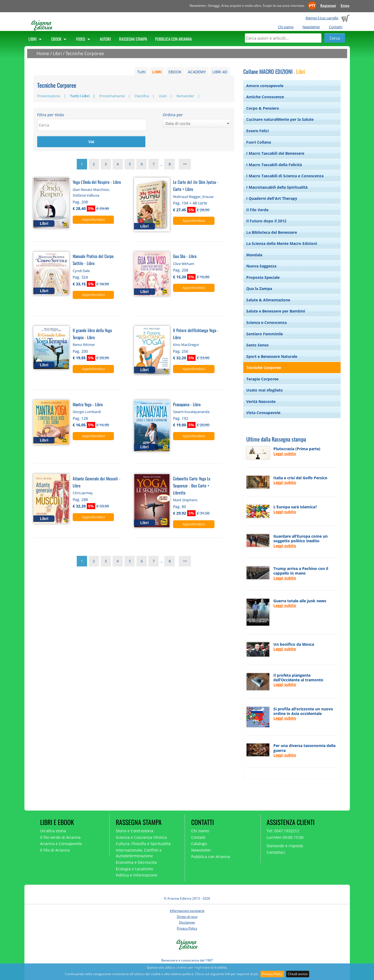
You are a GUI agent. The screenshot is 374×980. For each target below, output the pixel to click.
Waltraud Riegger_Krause (193, 197)
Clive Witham (184, 264)
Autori (105, 39)
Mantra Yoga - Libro (88, 404)
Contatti (336, 27)
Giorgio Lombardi (87, 412)
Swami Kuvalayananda (191, 412)
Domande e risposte (285, 846)
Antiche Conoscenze (265, 97)
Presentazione (49, 96)
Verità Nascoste (261, 401)
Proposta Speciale (263, 277)
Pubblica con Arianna (173, 39)
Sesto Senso (258, 345)
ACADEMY (197, 72)
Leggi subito (285, 454)
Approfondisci (93, 220)
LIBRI (157, 72)
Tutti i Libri (80, 96)
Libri (36, 39)
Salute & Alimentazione (268, 300)
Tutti (141, 72)
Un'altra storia (53, 831)
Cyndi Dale (81, 271)
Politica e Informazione (137, 875)
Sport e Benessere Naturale (272, 356)
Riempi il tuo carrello (322, 18)
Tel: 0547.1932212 (283, 831)
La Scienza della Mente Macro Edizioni (282, 243)
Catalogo (199, 844)
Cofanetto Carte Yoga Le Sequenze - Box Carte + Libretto (192, 486)
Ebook (60, 39)
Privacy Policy (272, 974)
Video (84, 39)
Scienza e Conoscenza (266, 322)
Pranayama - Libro (187, 404)
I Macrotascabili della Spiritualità (277, 187)
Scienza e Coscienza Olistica (141, 837)
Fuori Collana (259, 142)
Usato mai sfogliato (265, 390)
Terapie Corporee (262, 379)
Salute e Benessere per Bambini (276, 311)
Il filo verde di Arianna (60, 837)
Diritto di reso (187, 917)
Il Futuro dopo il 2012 (266, 221)
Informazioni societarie (187, 911)
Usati (163, 96)
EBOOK (175, 72)
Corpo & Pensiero (263, 108)
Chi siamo (286, 27)
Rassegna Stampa (133, 39)
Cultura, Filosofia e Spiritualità (143, 844)
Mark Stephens (185, 500)
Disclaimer (187, 922)
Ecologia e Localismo (134, 869)
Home (43, 53)
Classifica (142, 96)
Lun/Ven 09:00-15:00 (285, 837)
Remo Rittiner (84, 345)
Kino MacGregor (186, 345)
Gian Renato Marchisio (91, 190)
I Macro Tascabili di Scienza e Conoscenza (285, 176)
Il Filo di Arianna (55, 850)
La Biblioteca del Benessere (272, 232)
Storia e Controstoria (135, 831)
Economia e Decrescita (136, 862)
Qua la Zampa (259, 289)
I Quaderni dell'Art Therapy (272, 198)
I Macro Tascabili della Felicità (274, 165)
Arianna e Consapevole (61, 844)
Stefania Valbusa (86, 196)
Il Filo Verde (257, 210)
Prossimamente (112, 96)
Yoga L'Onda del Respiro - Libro (97, 182)
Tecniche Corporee (85, 53)
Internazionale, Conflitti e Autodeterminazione (139, 853)
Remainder (185, 96)
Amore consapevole (265, 86)
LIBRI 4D (220, 72)
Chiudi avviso (298, 974)
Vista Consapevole (263, 413)
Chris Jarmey (83, 493)
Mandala (254, 255)
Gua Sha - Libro (185, 256)
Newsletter (311, 27)
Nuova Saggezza (261, 266)
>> (185, 164)
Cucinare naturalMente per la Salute (280, 119)
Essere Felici (258, 131)
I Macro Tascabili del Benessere (275, 153)
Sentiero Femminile (265, 334)
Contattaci (276, 852)
